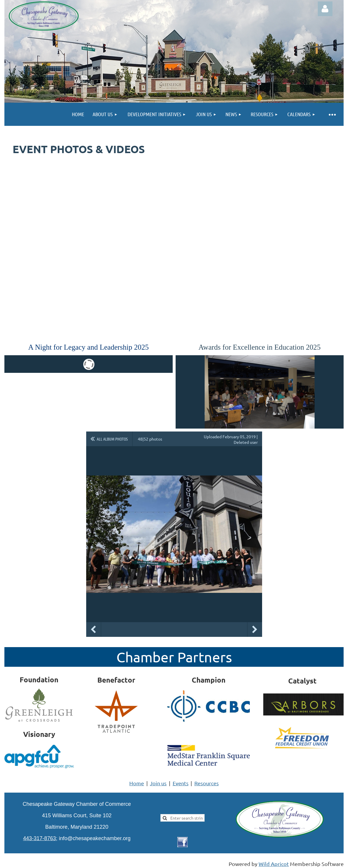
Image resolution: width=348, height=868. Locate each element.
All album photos (112, 439)
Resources (207, 783)
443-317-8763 (40, 838)
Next (255, 630)
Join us (158, 783)
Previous (94, 630)
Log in (325, 9)
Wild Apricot (274, 864)
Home (137, 783)
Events (181, 783)
